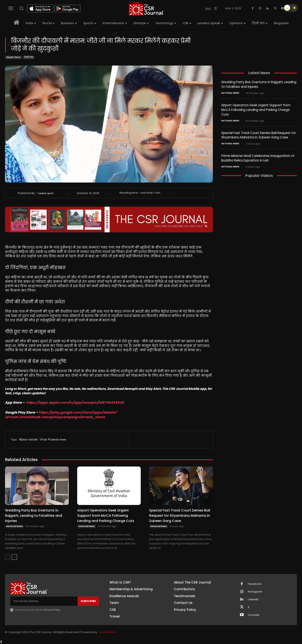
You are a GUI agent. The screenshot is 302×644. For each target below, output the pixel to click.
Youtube (254, 615)
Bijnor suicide (29, 439)
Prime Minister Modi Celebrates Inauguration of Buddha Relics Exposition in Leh (258, 157)
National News (14, 526)
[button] (21, 8)
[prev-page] (8, 557)
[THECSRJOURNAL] (147, 9)
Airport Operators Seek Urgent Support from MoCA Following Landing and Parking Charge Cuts (106, 516)
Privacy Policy (52, 610)
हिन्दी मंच (29, 57)
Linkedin (253, 599)
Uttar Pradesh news (53, 439)
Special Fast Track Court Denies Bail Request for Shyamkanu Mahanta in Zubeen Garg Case (180, 516)
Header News (13, 57)
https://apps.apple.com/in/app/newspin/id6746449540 (75, 403)
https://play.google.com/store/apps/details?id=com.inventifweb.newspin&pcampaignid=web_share (61, 415)
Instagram (255, 592)
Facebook (255, 584)
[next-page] (14, 557)
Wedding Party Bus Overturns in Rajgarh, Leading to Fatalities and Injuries (34, 516)
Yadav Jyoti (45, 193)
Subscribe (88, 601)
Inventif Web (107, 632)
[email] (44, 601)
